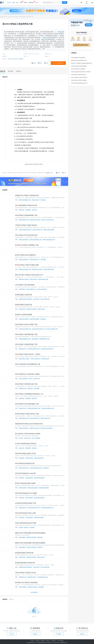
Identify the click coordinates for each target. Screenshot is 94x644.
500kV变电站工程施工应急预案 (78, 80)
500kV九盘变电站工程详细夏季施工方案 (28, 364)
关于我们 (32, 641)
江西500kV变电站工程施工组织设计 (26, 225)
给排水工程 (46, 37)
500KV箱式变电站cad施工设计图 (25, 454)
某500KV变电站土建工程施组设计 (26, 255)
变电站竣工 (34, 210)
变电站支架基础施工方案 (25, 200)
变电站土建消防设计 (24, 259)
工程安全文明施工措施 (48, 269)
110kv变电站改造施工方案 (47, 349)
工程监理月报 (36, 299)
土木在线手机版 (60, 641)
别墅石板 (21, 527)
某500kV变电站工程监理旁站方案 (26, 17)
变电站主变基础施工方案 (36, 240)
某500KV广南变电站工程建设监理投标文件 (81, 63)
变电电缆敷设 (35, 339)
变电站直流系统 (23, 488)
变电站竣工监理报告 (24, 279)
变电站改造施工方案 (24, 468)
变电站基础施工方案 (24, 220)
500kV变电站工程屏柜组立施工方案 (26, 384)
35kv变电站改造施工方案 (34, 349)
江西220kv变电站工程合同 (25, 230)
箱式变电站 (22, 458)
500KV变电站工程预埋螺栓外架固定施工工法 (29, 394)
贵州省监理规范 (23, 587)
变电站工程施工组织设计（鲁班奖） (28, 354)
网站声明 (43, 641)
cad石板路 (32, 527)
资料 (14, 3)
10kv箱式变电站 (29, 458)
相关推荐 (5, 190)
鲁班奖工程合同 (45, 359)
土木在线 (9, 3)
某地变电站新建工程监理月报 (24, 553)
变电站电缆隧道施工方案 (25, 339)
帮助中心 (48, 641)
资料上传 (12, 634)
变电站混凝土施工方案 (35, 220)
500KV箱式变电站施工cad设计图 (25, 473)
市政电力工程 (37, 379)
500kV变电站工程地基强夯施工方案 (26, 344)
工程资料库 (2, 17)
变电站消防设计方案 (24, 418)
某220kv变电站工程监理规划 (78, 69)
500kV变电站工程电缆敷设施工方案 (26, 334)
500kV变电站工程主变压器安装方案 (26, 235)
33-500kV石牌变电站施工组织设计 (26, 444)
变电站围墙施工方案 (44, 339)
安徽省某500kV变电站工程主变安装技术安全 (29, 424)
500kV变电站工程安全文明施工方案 (26, 324)
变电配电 (16, 17)
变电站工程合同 (36, 200)
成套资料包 (31, 2)
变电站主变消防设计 (24, 240)
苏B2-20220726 (56, 643)
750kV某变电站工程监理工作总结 (25, 573)
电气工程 (7, 17)
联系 (48, 173)
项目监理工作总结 (32, 577)
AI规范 (25, 3)
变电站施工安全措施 (37, 269)
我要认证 (82, 634)
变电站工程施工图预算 (49, 230)
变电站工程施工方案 (35, 418)
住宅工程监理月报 (45, 299)
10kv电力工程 (27, 438)
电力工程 (12, 17)
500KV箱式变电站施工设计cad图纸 (26, 493)
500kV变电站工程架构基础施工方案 (26, 215)
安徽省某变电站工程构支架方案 (27, 195)
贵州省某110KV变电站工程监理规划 (26, 583)
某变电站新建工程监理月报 (23, 295)
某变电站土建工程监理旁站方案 (79, 60)
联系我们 (38, 641)
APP (37, 3)
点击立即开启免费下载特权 (81, 45)
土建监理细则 (22, 289)
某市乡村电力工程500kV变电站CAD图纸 (28, 434)
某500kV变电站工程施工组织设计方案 (27, 414)
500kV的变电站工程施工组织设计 (79, 77)
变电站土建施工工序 (35, 259)
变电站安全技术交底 (43, 279)
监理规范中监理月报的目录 (25, 299)
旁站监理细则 (22, 537)
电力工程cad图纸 (23, 379)
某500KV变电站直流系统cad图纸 (25, 483)
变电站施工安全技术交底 (46, 428)
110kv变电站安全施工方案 (38, 329)
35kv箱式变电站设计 (39, 458)
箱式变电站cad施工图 (39, 478)
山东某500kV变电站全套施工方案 (25, 503)
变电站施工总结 (23, 577)
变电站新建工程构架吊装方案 (26, 205)
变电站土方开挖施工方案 (48, 220)
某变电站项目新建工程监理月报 (25, 563)
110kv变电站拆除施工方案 (48, 408)
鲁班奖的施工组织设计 (24, 359)
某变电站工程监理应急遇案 (23, 315)
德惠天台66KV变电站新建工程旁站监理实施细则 (30, 533)
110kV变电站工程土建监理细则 (25, 285)
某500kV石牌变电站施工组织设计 (79, 83)
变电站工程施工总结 (37, 230)
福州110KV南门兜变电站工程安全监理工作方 (29, 275)
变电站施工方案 (23, 349)
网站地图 (54, 641)
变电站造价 (43, 200)
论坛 (17, 3)
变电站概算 (28, 210)
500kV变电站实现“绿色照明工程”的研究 (80, 72)
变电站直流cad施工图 (33, 488)
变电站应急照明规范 (35, 319)
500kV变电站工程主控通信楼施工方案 (27, 404)
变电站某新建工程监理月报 (23, 305)
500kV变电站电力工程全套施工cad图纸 (27, 374)
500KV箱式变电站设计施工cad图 (25, 513)
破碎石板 (26, 527)
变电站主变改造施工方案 (49, 240)
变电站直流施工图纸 (44, 488)
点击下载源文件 (59, 63)
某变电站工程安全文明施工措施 (27, 265)
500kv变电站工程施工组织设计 (78, 75)
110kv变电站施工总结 (42, 577)
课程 (21, 2)
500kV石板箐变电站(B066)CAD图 (26, 523)
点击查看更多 (34, 592)
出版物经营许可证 (64, 643)
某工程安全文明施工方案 (52, 329)
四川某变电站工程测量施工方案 (27, 245)
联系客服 (59, 634)
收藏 (58, 173)
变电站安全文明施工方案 (25, 269)
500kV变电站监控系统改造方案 (25, 463)
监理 (61, 32)
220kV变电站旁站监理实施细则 (78, 66)
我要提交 (35, 634)
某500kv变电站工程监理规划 (78, 58)
